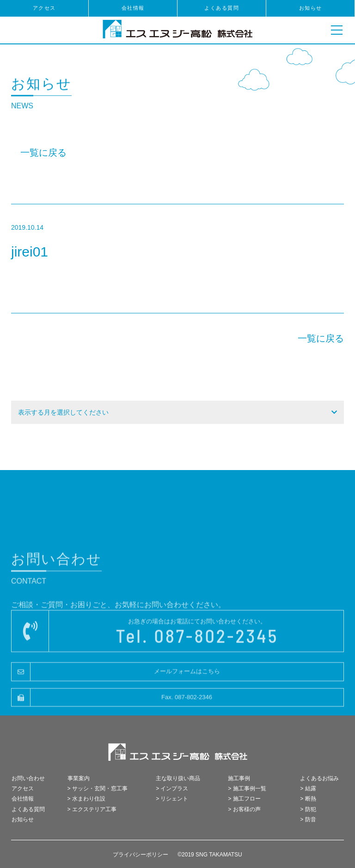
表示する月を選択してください (63, 412)
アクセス (44, 8)
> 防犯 (308, 809)
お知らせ (311, 8)
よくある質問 (222, 8)
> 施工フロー (244, 799)
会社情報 (133, 8)
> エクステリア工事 (92, 809)
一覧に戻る (43, 153)
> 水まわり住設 (86, 799)
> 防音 (308, 819)
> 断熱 (308, 799)
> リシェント (172, 799)
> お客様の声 (244, 809)
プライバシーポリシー (141, 855)
